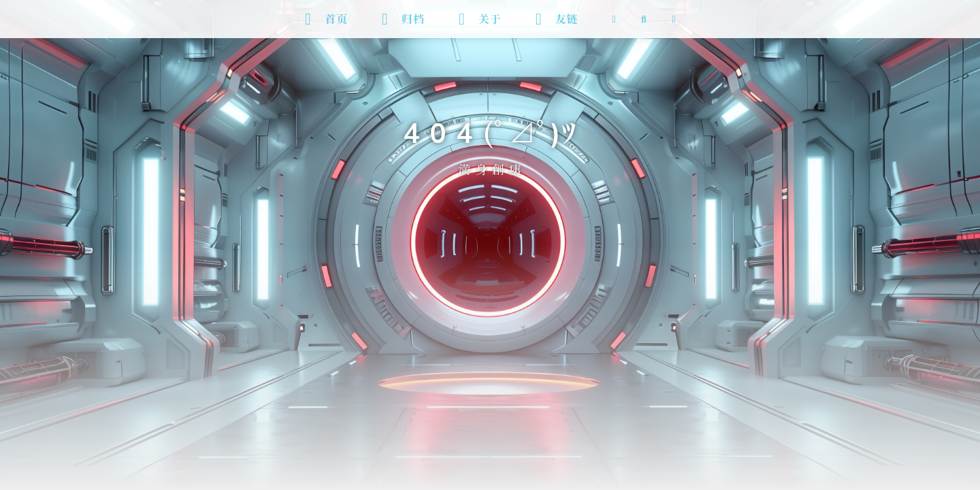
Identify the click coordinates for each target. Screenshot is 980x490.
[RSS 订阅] (614, 19)
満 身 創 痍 (490, 167)
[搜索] (644, 19)
